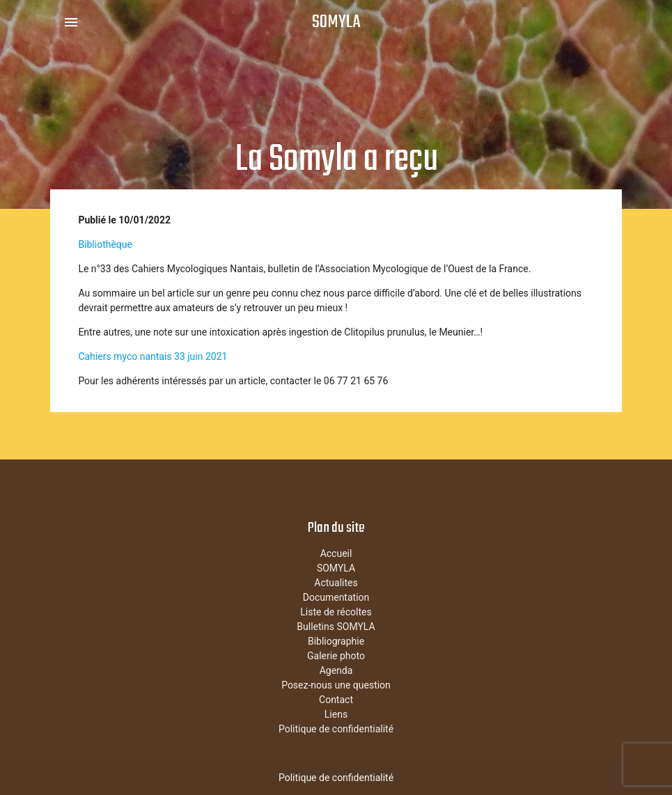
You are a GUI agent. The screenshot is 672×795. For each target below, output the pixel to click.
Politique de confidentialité (336, 729)
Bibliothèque (105, 244)
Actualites (336, 583)
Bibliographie (336, 641)
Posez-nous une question (336, 685)
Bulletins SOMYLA (336, 627)
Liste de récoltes (336, 612)
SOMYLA (336, 22)
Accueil (336, 553)
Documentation (336, 597)
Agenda (336, 670)
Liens (336, 714)
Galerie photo (336, 656)
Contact (336, 700)
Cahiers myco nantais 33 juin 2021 (153, 356)
